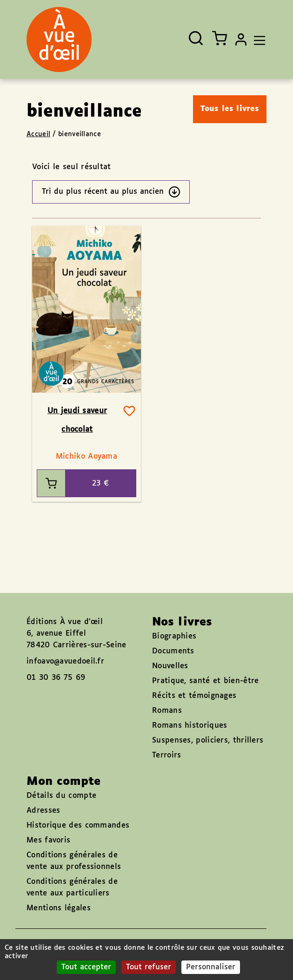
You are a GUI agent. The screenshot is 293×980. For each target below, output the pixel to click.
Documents (173, 651)
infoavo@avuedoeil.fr (65, 661)
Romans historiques (190, 726)
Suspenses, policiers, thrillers (208, 740)
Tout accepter (86, 967)
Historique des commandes (78, 825)
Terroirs (166, 755)
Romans (167, 711)
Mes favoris (48, 840)
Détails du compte (61, 796)
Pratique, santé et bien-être (205, 681)
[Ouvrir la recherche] (196, 38)
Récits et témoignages (194, 696)
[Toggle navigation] (257, 39)
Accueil (38, 134)
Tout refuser (149, 967)
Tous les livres (230, 109)
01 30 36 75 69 (56, 678)
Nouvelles (170, 666)
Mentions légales (59, 908)
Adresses (43, 811)
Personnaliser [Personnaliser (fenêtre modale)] (211, 967)
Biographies (174, 636)
